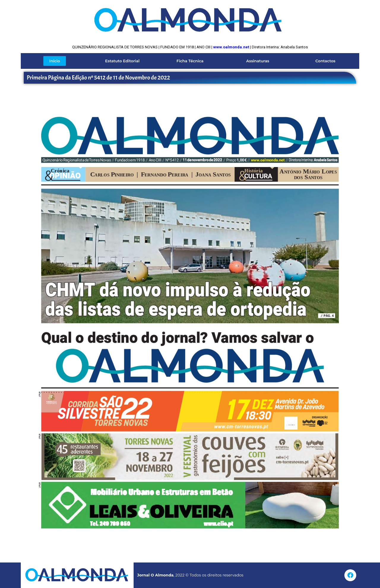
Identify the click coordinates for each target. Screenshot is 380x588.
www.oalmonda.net (231, 47)
